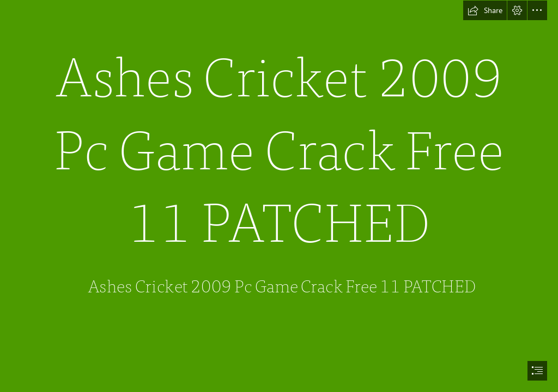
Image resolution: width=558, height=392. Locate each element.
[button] (485, 10)
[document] (279, 196)
